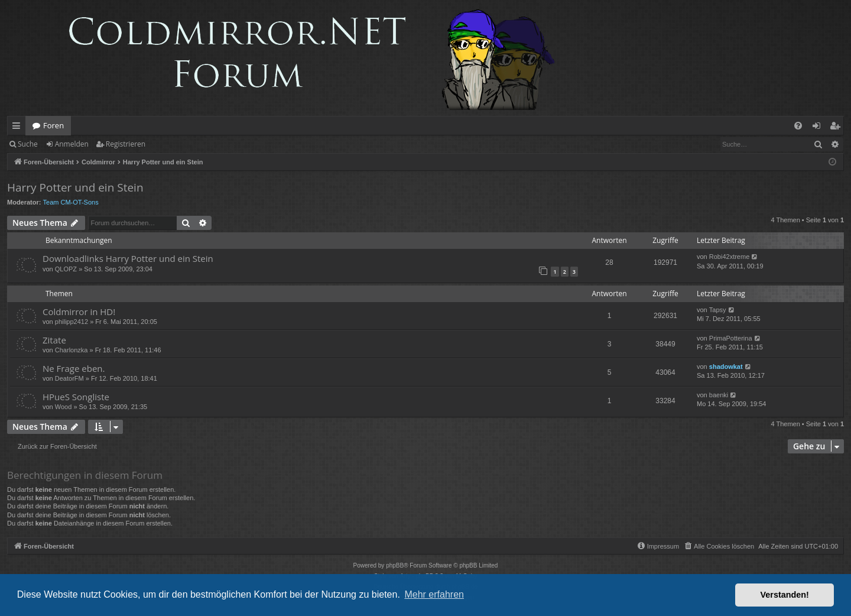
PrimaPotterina (731, 338)
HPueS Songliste (76, 397)
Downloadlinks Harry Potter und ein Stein (128, 258)
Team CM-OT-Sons (71, 202)
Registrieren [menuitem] (837, 128)
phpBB (395, 565)
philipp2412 (72, 322)
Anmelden (72, 144)
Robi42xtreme (729, 257)
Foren (53, 125)
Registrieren (126, 144)
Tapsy (718, 310)
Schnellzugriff (19, 128)
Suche (28, 144)
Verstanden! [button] (785, 595)
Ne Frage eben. (74, 368)
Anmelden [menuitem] (820, 128)
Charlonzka (72, 350)
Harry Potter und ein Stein (75, 187)
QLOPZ (66, 269)
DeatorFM (69, 378)
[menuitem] (798, 126)
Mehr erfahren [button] (434, 594)
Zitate (54, 340)
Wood (64, 407)
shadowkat (726, 367)
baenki (719, 395)
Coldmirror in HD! (79, 312)
